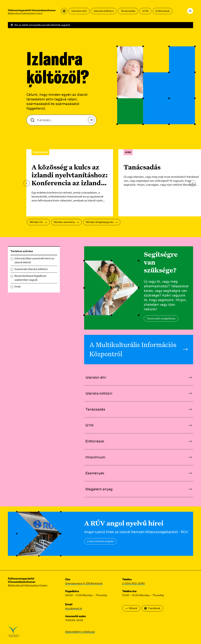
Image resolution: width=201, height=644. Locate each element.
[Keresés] (190, 11)
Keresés (92, 121)
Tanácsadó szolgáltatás (161, 318)
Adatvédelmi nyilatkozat (80, 632)
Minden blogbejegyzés (102, 222)
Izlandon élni (79, 11)
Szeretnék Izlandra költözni (31, 269)
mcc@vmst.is (74, 608)
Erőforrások (163, 11)
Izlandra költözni (104, 11)
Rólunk (131, 608)
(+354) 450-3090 (133, 583)
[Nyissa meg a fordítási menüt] (64, 11)
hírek (18, 287)
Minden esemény (66, 222)
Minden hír (38, 222)
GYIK (145, 11)
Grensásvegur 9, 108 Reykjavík (84, 583)
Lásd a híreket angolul (100, 541)
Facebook (152, 608)
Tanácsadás (128, 11)
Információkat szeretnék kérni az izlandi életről (34, 260)
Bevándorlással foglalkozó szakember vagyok (30, 278)
